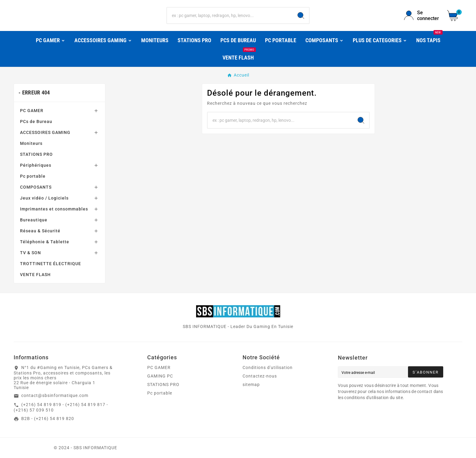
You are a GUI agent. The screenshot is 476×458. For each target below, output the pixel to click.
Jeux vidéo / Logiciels (44, 198)
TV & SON (31, 253)
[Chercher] (230, 15)
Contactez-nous (260, 376)
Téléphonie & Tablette (45, 242)
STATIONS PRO (36, 154)
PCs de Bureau (36, 121)
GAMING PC (160, 376)
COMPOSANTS (36, 187)
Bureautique (34, 220)
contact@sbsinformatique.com (55, 395)
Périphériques (36, 165)
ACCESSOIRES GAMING (45, 132)
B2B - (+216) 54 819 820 (48, 419)
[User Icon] (422, 15)
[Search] (301, 15)
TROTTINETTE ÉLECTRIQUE (51, 264)
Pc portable (33, 176)
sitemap (251, 385)
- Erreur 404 (34, 92)
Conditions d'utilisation (268, 367)
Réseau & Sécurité (40, 231)
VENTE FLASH (35, 275)
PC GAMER (32, 111)
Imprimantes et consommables (54, 209)
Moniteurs (31, 143)
